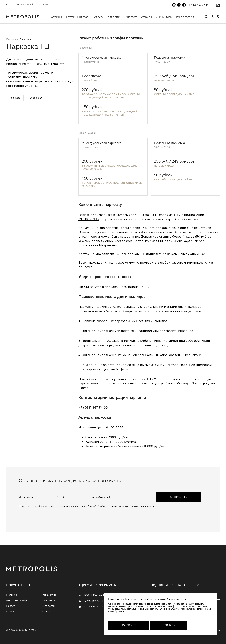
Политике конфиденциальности (136, 506)
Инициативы (164, 17)
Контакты (12, 612)
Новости (98, 17)
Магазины (56, 17)
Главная (11, 39)
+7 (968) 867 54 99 (93, 408)
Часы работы (46, 5)
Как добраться (185, 17)
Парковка (25, 39)
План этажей (25, 5)
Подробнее (129, 625)
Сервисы (147, 17)
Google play (36, 98)
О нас (10, 5)
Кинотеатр (130, 17)
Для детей (114, 17)
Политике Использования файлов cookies (167, 606)
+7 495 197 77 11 (199, 5)
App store (15, 98)
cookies (136, 599)
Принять (169, 625)
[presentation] (43, 514)
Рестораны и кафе (77, 17)
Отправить (179, 497)
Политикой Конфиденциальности (149, 604)
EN (218, 5)
